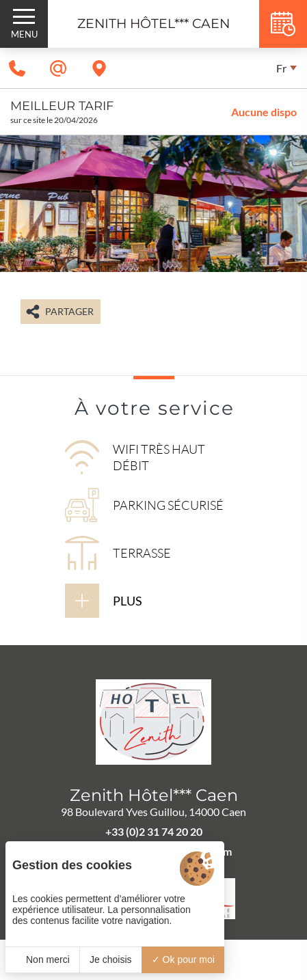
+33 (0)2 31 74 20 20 (154, 831)
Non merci (42, 959)
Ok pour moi (183, 959)
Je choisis (110, 959)
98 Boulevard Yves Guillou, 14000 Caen (153, 812)
